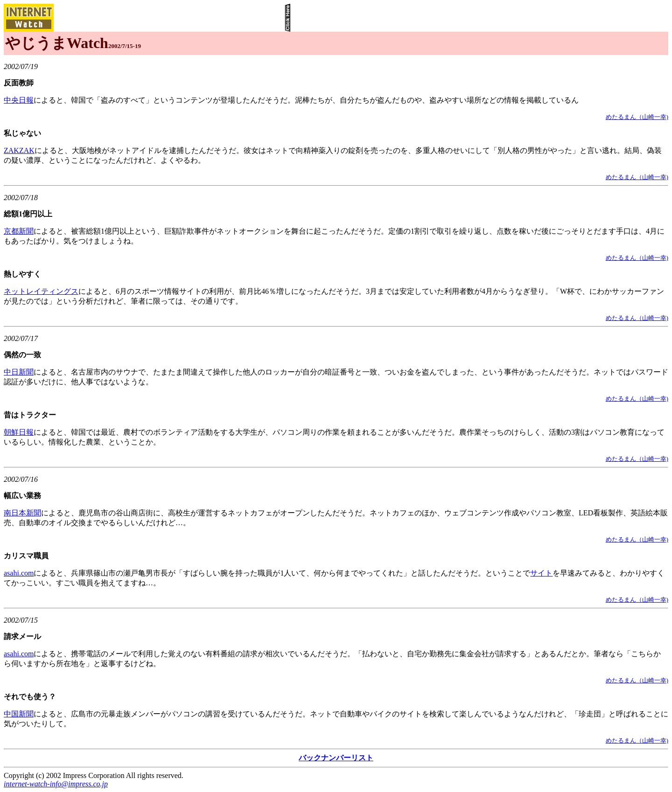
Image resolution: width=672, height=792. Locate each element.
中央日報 (19, 100)
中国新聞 (19, 714)
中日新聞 (19, 372)
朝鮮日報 (19, 432)
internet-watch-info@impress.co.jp (56, 784)
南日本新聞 (22, 513)
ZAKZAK (19, 150)
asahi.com (19, 573)
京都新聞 (19, 231)
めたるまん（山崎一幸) (637, 117)
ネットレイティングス (41, 291)
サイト (541, 573)
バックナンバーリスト (336, 758)
